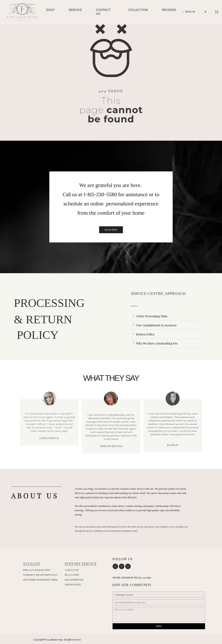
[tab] (165, 316)
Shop (50, 10)
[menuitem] (50, 12)
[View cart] (216, 12)
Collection (138, 10)
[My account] (189, 12)
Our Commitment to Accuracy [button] (156, 325)
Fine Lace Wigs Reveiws (37, 570)
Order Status (73, 585)
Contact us (103, 12)
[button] (205, 12)
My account (72, 575)
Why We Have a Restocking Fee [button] (157, 343)
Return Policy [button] (145, 334)
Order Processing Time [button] (152, 316)
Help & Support (74, 580)
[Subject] (159, 595)
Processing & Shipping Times (40, 580)
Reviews (169, 10)
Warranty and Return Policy (40, 575)
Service (75, 10)
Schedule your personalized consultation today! (116, 531)
